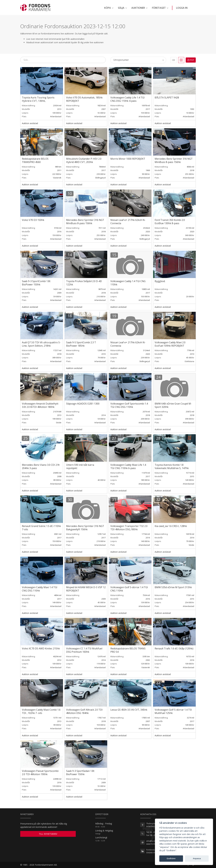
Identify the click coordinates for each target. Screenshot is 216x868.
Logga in (182, 8)
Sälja (121, 8)
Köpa (108, 8)
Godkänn (171, 858)
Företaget (159, 8)
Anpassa (197, 858)
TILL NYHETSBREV (48, 834)
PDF (191, 60)
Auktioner (138, 8)
